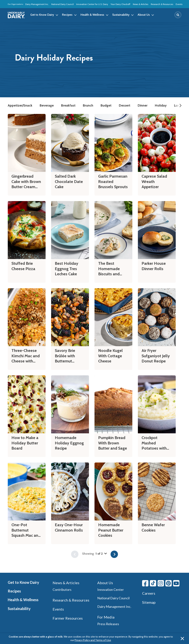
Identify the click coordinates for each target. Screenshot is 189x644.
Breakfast (68, 105)
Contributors (62, 590)
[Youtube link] (176, 583)
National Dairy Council (62, 4)
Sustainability (19, 609)
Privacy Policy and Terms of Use (93, 640)
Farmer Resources (68, 618)
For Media (106, 617)
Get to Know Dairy (23, 582)
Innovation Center (111, 590)
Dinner (143, 105)
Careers (149, 593)
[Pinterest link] (169, 583)
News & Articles (141, 4)
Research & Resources (162, 4)
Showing (94, 554)
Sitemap (149, 602)
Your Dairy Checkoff (120, 4)
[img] (16, 15)
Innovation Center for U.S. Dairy (92, 4)
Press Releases (108, 624)
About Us (105, 583)
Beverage (47, 105)
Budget (106, 105)
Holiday (161, 105)
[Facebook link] (145, 583)
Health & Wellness (23, 600)
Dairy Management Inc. (37, 4)
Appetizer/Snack (20, 105)
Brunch (88, 105)
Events (179, 4)
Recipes (14, 591)
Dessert (125, 105)
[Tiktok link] (153, 583)
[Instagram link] (161, 583)
